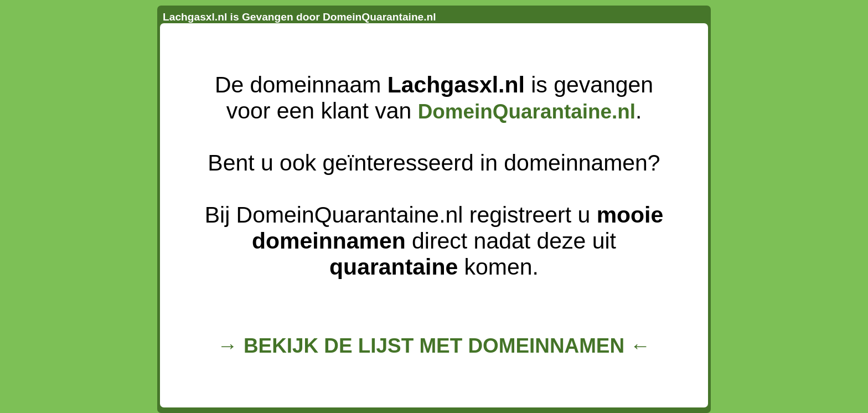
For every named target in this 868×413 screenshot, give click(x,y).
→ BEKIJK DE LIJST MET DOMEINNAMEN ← (434, 346)
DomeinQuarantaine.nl (527, 112)
